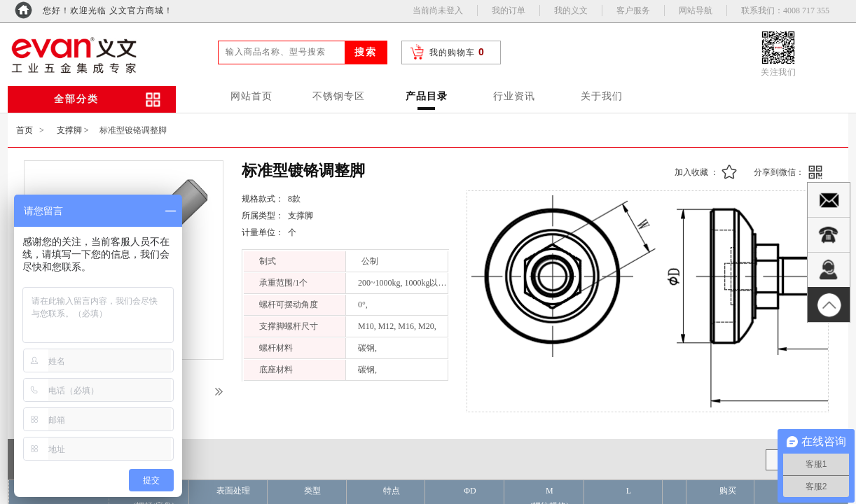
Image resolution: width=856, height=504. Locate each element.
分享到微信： (779, 172)
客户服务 (633, 10)
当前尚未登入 (438, 10)
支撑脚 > (73, 130)
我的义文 (571, 10)
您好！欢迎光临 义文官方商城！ (108, 10)
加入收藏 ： (697, 172)
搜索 (366, 52)
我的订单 (509, 10)
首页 (25, 130)
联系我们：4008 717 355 (785, 10)
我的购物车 (452, 52)
